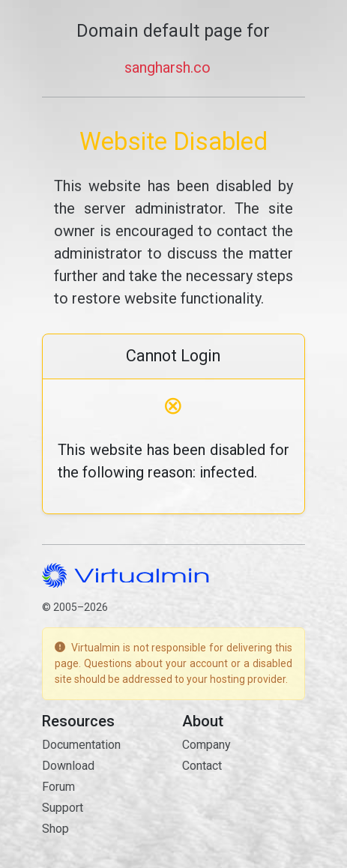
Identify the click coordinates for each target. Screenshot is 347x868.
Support (63, 808)
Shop (55, 829)
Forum (58, 787)
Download (68, 766)
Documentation (81, 745)
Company (206, 745)
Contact (202, 766)
